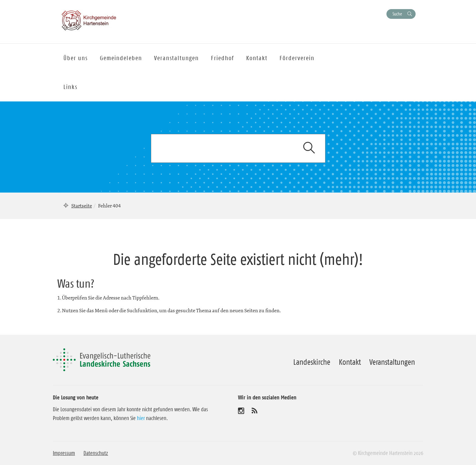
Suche (397, 14)
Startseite (82, 206)
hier (141, 418)
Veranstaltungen (392, 362)
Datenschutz (96, 453)
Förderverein (297, 58)
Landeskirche (312, 362)
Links (70, 87)
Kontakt (350, 362)
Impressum (64, 453)
